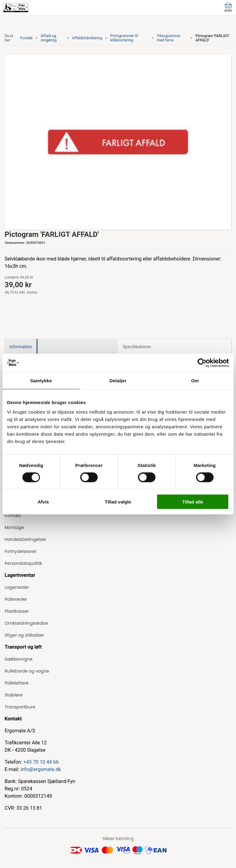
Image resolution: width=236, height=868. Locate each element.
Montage (14, 527)
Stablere (14, 695)
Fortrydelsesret (20, 551)
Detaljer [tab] (118, 380)
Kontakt (13, 515)
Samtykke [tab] (41, 380)
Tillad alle (193, 502)
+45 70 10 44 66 (41, 762)
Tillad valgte (118, 502)
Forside (26, 38)
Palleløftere (17, 683)
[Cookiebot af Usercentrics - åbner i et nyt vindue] (202, 363)
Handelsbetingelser (25, 539)
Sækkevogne (19, 659)
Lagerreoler (17, 587)
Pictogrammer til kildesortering (124, 38)
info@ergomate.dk (41, 769)
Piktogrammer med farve (169, 38)
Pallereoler (16, 599)
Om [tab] (195, 380)
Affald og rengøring (49, 38)
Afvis (43, 502)
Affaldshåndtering (87, 38)
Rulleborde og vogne (27, 671)
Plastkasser (17, 611)
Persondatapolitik (23, 563)
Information (21, 347)
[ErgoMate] (16, 8)
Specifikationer (137, 347)
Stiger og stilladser (24, 635)
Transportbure (20, 707)
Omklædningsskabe (26, 623)
